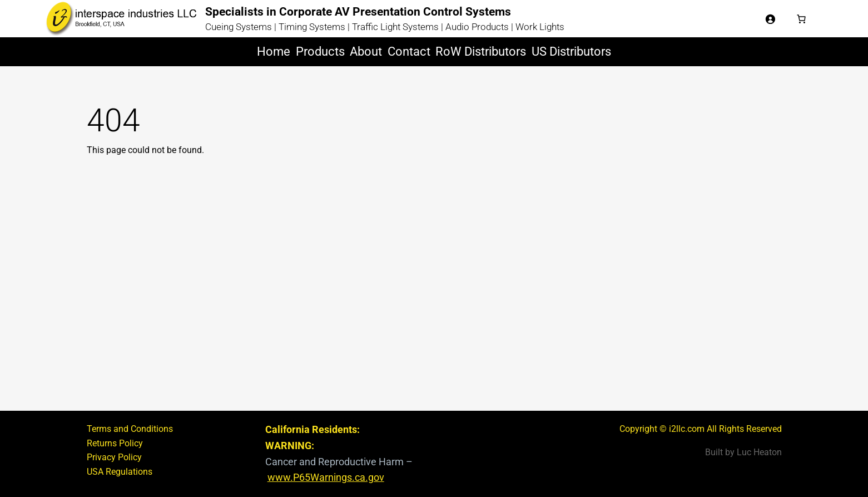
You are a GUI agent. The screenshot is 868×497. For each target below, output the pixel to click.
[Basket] (801, 19)
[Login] (770, 19)
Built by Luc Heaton (743, 452)
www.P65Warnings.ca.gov (326, 477)
